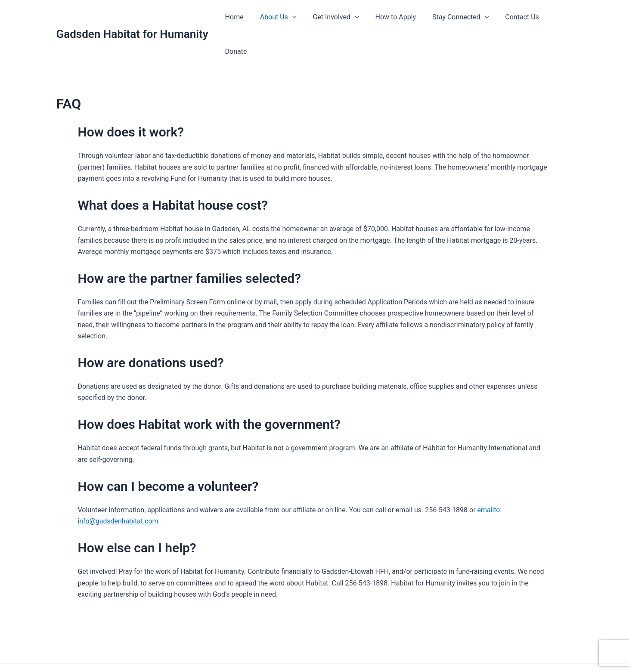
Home (238, 17)
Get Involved (335, 17)
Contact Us (513, 17)
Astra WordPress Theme (410, 650)
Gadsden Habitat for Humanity (132, 17)
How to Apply (392, 17)
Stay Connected (454, 17)
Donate (555, 17)
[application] (294, 17)
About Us (280, 17)
